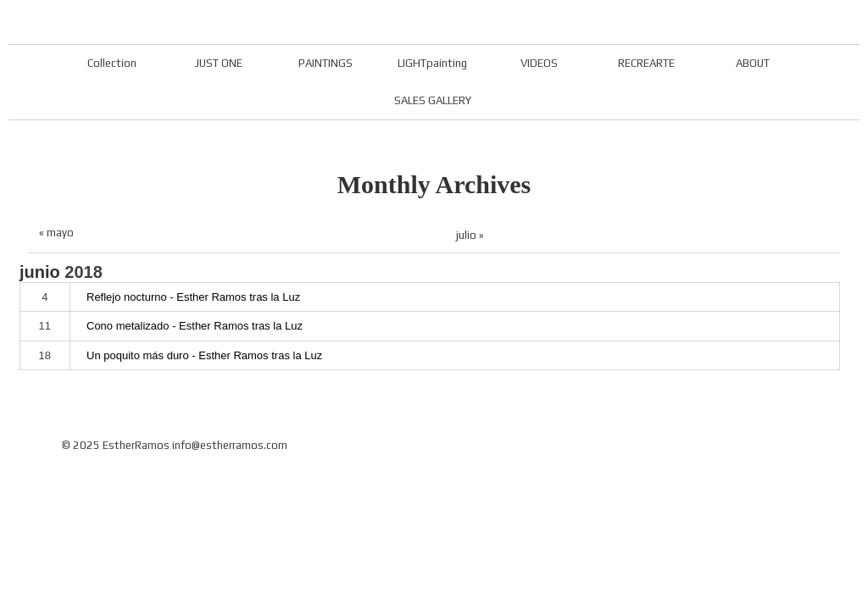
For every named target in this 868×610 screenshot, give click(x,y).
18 (45, 355)
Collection (112, 63)
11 (45, 326)
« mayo (56, 233)
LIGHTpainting (432, 63)
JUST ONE (219, 63)
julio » (470, 235)
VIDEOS (539, 63)
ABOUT (753, 63)
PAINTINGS (325, 63)
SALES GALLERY (433, 100)
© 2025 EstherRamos (116, 445)
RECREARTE (646, 63)
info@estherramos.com (230, 445)
